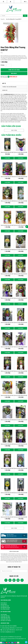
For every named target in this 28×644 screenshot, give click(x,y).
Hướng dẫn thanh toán (5, 619)
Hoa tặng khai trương (5, 607)
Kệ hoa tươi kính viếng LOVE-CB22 (21, 395)
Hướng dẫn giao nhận (5, 617)
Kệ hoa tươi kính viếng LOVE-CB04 (21, 177)
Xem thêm (14, 130)
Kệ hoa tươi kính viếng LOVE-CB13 (7, 298)
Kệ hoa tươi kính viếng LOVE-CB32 (21, 517)
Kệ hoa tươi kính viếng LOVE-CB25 (7, 444)
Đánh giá (5, 90)
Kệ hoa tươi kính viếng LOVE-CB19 (7, 371)
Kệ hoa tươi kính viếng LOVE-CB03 (7, 177)
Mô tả (4, 83)
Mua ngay (14, 73)
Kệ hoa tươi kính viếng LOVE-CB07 (7, 225)
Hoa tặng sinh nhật (5, 606)
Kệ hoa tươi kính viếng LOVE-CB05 (7, 201)
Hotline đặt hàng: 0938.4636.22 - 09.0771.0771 (12, 628)
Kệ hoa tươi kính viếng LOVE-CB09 (7, 250)
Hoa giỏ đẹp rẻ (4, 604)
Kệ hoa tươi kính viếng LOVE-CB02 (21, 152)
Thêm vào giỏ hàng (14, 70)
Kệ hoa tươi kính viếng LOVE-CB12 (21, 274)
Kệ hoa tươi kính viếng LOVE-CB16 (21, 323)
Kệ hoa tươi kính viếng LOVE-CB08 (21, 225)
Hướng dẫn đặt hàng (5, 616)
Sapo (20, 637)
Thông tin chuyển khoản (9, 87)
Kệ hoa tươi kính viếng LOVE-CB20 (21, 371)
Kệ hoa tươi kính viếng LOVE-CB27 (7, 468)
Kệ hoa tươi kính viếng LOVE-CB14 (21, 298)
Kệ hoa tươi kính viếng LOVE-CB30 (21, 493)
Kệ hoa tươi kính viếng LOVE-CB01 (7, 152)
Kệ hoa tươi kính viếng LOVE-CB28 (21, 468)
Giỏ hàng (7, 158)
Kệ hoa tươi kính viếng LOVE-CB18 (21, 347)
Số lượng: (3, 65)
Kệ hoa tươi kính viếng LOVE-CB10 (21, 250)
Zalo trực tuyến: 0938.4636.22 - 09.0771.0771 (12, 630)
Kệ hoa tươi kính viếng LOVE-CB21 (7, 395)
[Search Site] (14, 16)
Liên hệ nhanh (4, 614)
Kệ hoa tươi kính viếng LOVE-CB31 (7, 517)
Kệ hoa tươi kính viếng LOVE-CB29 (7, 493)
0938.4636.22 (12, 77)
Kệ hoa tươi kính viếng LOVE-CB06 (21, 201)
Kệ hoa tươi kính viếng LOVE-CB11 (7, 274)
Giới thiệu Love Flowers (6, 620)
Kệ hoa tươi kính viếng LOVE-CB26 (21, 444)
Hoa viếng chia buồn (5, 609)
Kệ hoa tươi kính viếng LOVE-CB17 (7, 347)
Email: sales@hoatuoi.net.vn (8, 632)
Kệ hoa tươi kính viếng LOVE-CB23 (7, 420)
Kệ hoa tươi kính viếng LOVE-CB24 (21, 420)
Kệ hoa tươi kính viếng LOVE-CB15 (7, 323)
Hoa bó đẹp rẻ (4, 603)
